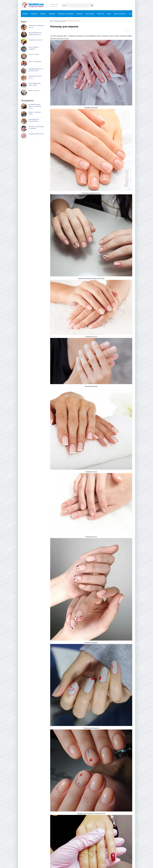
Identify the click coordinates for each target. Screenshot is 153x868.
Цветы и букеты (120, 14)
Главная (25, 14)
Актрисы (132, 14)
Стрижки (34, 14)
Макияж (43, 14)
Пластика (100, 14)
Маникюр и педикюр (66, 14)
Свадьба (52, 14)
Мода (109, 14)
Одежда (79, 14)
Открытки (142, 14)
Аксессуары (90, 14)
